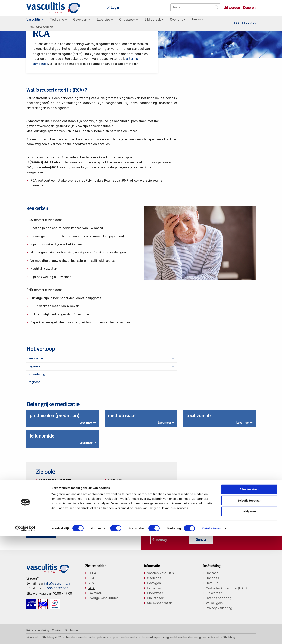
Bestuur (212, 583)
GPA (91, 578)
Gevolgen (80, 19)
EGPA (92, 573)
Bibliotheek (153, 19)
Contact (212, 573)
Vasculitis (33, 19)
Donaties (212, 578)
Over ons (176, 19)
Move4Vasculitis (41, 27)
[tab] (102, 358)
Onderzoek (127, 19)
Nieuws (197, 19)
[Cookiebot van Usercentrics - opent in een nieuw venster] (25, 636)
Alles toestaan (249, 597)
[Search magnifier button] (216, 7)
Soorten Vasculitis (160, 573)
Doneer (201, 540)
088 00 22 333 (245, 23)
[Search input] (192, 7)
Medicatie (57, 19)
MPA (91, 583)
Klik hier (156, 530)
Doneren (249, 8)
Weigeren (249, 619)
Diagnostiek (48, 487)
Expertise (103, 19)
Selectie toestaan (249, 608)
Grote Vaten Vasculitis (55, 480)
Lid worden (232, 8)
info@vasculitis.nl (57, 584)
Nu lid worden (41, 534)
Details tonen (212, 636)
